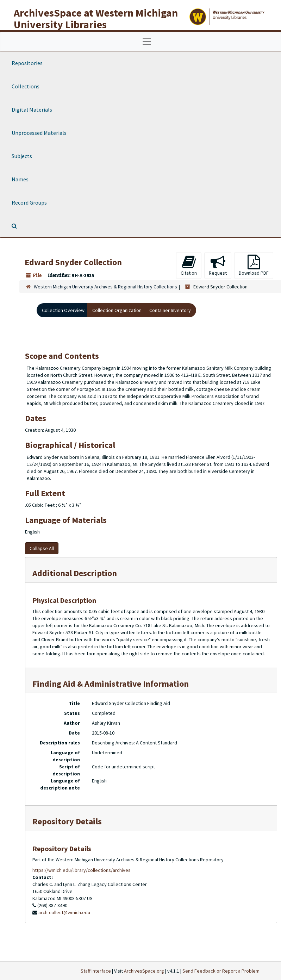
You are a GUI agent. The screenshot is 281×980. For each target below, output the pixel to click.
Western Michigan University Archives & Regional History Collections (105, 287)
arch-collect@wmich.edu (64, 912)
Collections (26, 86)
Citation (189, 265)
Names (20, 179)
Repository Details (67, 821)
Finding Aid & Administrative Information (111, 684)
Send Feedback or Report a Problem (221, 971)
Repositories (27, 63)
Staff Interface (96, 971)
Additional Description (75, 573)
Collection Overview (63, 310)
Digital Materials (32, 110)
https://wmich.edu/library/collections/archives (82, 870)
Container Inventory (170, 310)
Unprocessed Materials (39, 133)
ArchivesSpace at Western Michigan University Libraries (96, 18)
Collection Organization (117, 310)
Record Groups (29, 202)
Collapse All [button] (42, 548)
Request (218, 265)
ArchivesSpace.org (144, 971)
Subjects (22, 156)
